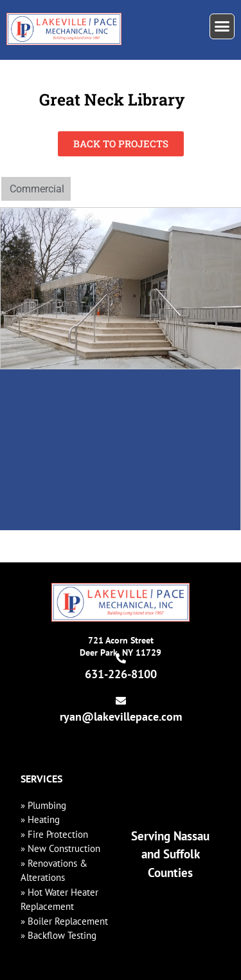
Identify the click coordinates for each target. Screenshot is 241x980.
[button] (222, 26)
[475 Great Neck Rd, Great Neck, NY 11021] (120, 450)
